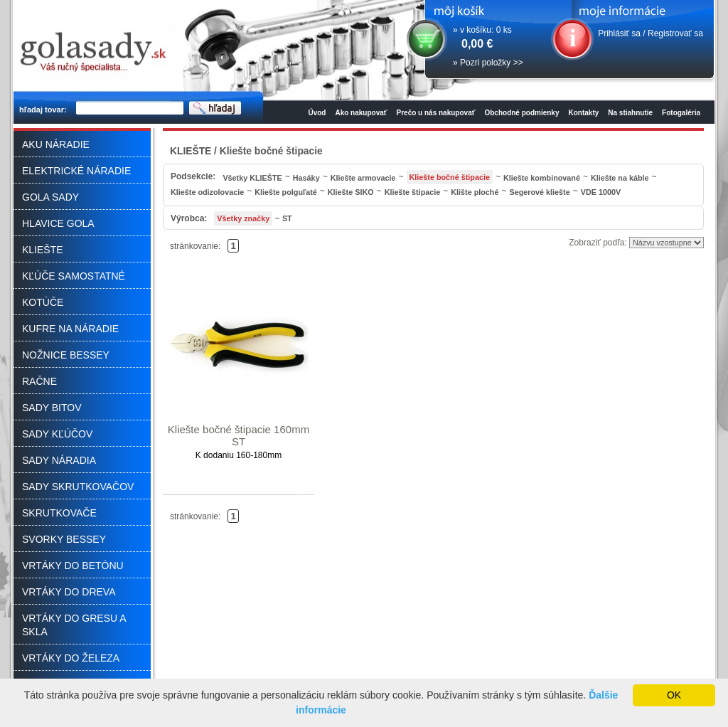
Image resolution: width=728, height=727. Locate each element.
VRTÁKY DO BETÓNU (73, 566)
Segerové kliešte (539, 192)
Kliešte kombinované (542, 178)
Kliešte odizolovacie (207, 192)
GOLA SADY (50, 197)
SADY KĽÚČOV (57, 434)
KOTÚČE (43, 302)
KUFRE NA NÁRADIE (70, 329)
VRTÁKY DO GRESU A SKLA (74, 625)
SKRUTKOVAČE (59, 513)
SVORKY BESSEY (64, 539)
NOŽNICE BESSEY (66, 355)
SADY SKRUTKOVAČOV (78, 487)
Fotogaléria (681, 113)
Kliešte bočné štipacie (450, 177)
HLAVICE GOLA (58, 223)
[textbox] (130, 108)
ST (287, 218)
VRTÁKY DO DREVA (69, 592)
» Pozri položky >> (488, 63)
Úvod (317, 113)
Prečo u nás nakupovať (436, 113)
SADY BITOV (52, 408)
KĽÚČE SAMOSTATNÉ (74, 276)
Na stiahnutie (630, 113)
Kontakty (584, 113)
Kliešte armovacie (363, 178)
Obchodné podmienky (521, 113)
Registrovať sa (675, 33)
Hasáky (306, 178)
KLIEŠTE (43, 250)
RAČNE (39, 381)
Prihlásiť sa (619, 33)
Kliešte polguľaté (286, 192)
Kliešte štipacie (413, 192)
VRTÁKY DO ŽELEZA (71, 658)
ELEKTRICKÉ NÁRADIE (76, 171)
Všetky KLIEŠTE (252, 178)
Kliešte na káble (620, 178)
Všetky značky (243, 218)
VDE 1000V (601, 192)
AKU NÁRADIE (56, 144)
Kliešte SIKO (351, 192)
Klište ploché (475, 192)
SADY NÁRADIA (59, 460)
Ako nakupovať (361, 113)
